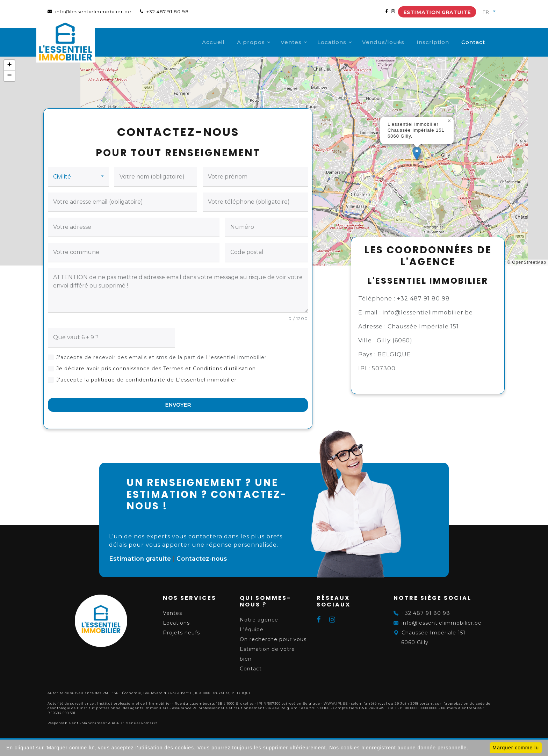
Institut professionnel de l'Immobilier (134, 703)
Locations (343, 42)
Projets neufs (181, 633)
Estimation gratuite (437, 12)
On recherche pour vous (273, 639)
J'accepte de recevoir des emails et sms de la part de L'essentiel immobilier (161, 357)
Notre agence (259, 620)
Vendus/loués (394, 42)
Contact (484, 42)
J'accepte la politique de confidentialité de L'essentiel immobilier (146, 380)
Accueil (225, 42)
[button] (417, 154)
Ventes (302, 42)
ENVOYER (178, 405)
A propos (262, 42)
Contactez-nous (202, 559)
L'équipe (252, 630)
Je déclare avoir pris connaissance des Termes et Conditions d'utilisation (156, 369)
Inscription (444, 42)
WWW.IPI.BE (336, 703)
